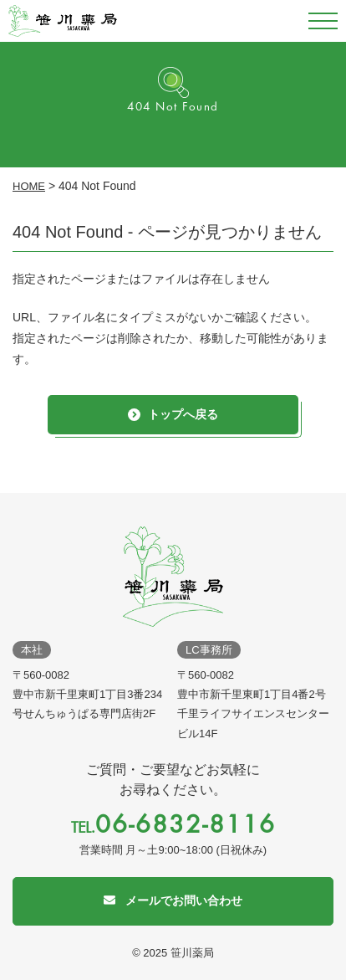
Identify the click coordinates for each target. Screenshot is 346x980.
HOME (29, 186)
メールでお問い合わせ (184, 900)
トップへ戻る (183, 414)
